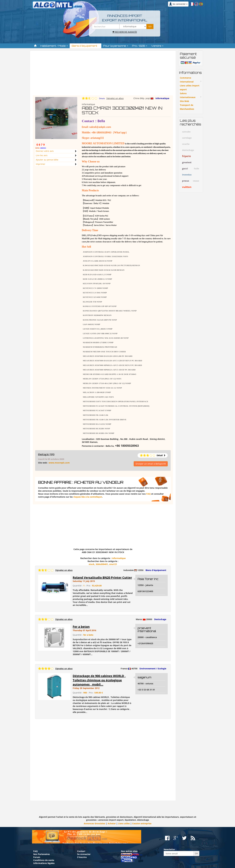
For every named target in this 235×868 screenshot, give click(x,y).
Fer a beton (81, 627)
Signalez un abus (115, 98)
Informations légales (44, 863)
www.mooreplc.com (59, 463)
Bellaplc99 (46, 455)
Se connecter (84, 854)
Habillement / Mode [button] (54, 46)
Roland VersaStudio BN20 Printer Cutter (102, 577)
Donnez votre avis (45, 151)
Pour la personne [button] (116, 46)
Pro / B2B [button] (140, 46)
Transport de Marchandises (187, 107)
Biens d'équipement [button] (86, 46)
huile (196, 168)
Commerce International (187, 80)
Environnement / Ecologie (153, 669)
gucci (185, 168)
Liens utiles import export (190, 88)
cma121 (113, 564)
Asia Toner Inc (148, 579)
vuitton (187, 187)
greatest (187, 162)
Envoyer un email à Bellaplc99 (151, 464)
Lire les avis (42, 155)
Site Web (184, 101)
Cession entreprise (142, 823)
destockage (188, 150)
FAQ (148, 494)
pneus (186, 181)
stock (92, 564)
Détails (102, 98)
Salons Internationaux (188, 95)
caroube (186, 132)
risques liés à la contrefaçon (88, 497)
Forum (37, 857)
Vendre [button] (157, 46)
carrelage (187, 138)
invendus (187, 175)
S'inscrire (82, 857)
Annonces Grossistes (94, 823)
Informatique (162, 98)
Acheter (112, 823)
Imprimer (41, 164)
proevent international (147, 630)
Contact (81, 851)
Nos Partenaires (42, 854)
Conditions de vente (44, 860)
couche (186, 144)
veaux (196, 181)
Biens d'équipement (156, 570)
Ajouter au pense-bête (47, 160)
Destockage (160, 619)
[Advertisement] (103, 74)
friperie (186, 156)
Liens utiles (124, 823)
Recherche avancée (125, 32)
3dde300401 (102, 564)
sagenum (144, 677)
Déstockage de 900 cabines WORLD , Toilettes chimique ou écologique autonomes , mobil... (99, 680)
